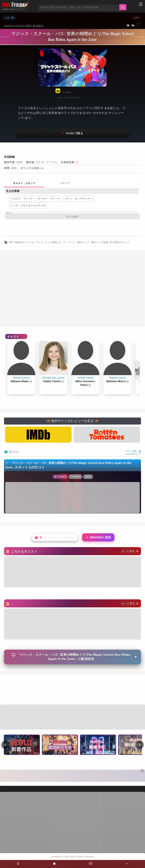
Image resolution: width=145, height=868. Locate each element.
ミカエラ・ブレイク (22, 199)
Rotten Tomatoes (86, 857)
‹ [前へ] (6, 745)
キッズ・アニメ (67, 242)
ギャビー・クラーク (49, 199)
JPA (11, 242)
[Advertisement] (72, 690)
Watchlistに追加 (98, 537)
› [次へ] (140, 745)
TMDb (66, 857)
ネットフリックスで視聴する (72, 134)
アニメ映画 (51, 242)
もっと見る (130, 551)
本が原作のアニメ (120, 242)
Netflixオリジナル (25, 242)
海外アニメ (83, 242)
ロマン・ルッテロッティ (79, 199)
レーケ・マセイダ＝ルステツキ (28, 206)
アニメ (39, 242)
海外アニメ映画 (100, 242)
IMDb (73, 857)
